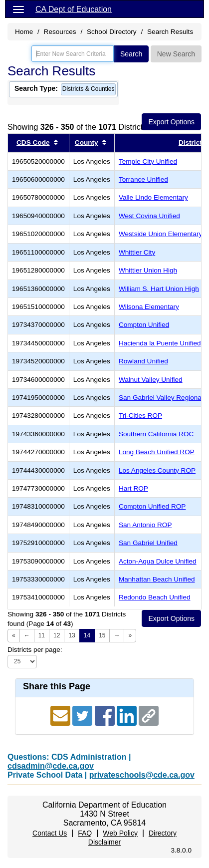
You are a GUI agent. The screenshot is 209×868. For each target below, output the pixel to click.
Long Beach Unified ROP (157, 452)
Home (24, 32)
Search (131, 54)
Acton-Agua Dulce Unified (158, 561)
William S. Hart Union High (159, 289)
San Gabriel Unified (148, 543)
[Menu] (18, 9)
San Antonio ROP (145, 525)
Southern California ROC (156, 434)
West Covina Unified (149, 216)
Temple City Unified (148, 161)
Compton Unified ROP (152, 506)
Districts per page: (35, 650)
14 (87, 635)
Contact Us (50, 833)
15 (102, 635)
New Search (176, 54)
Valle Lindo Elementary (153, 197)
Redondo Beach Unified (155, 597)
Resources (60, 32)
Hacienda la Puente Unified (160, 343)
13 (72, 635)
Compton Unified (144, 325)
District (190, 143)
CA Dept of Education (74, 9)
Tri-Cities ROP (140, 416)
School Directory (112, 32)
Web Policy (120, 833)
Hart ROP (133, 488)
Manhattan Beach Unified (157, 579)
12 (57, 635)
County (87, 143)
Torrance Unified (143, 179)
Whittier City (137, 252)
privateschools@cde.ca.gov (142, 775)
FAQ (85, 833)
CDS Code (33, 143)
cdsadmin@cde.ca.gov (51, 766)
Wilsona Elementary (149, 307)
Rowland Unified (143, 361)
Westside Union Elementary (160, 234)
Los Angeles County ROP (157, 470)
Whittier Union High (148, 270)
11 (42, 635)
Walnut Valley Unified (151, 380)
